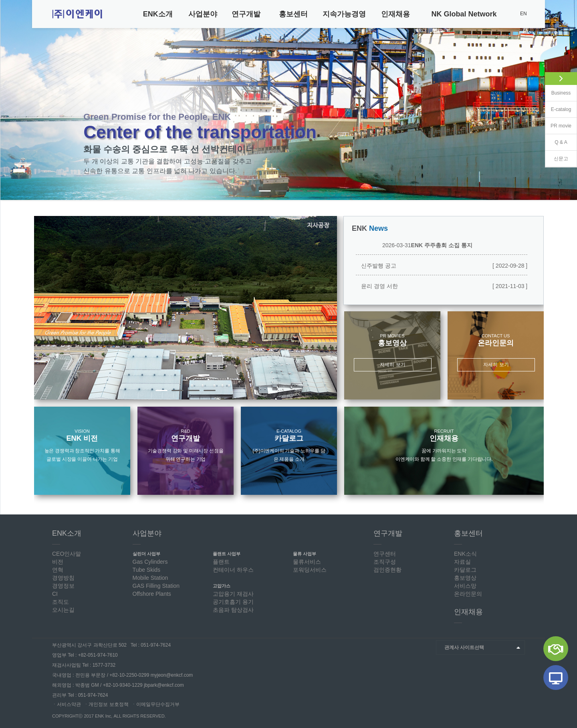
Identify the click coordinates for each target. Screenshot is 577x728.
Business (561, 93)
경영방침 (63, 578)
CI (55, 594)
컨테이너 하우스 (233, 570)
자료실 (462, 562)
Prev (11, 100)
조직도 (61, 602)
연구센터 (385, 554)
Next (327, 308)
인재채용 (395, 14)
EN (524, 14)
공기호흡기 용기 (233, 602)
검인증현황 (387, 570)
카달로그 (465, 570)
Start (567, 192)
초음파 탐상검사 (233, 610)
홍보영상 (465, 578)
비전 (58, 562)
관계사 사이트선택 (464, 647)
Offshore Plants (152, 594)
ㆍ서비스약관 (67, 704)
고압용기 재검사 (233, 594)
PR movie (561, 126)
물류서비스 (307, 562)
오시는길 (63, 610)
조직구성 (385, 562)
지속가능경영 (344, 14)
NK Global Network (464, 14)
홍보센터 (293, 14)
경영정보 (63, 586)
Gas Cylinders (150, 562)
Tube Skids (147, 570)
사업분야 (203, 14)
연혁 (58, 570)
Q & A (561, 142)
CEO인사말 (67, 554)
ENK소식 (465, 554)
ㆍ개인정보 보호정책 (106, 704)
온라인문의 (468, 594)
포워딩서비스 (310, 570)
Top (535, 711)
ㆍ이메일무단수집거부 (155, 704)
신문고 (561, 159)
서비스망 (465, 586)
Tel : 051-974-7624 (151, 645)
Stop (574, 192)
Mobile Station (150, 578)
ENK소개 (158, 14)
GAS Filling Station (156, 586)
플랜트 (221, 562)
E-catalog (561, 109)
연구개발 (246, 14)
